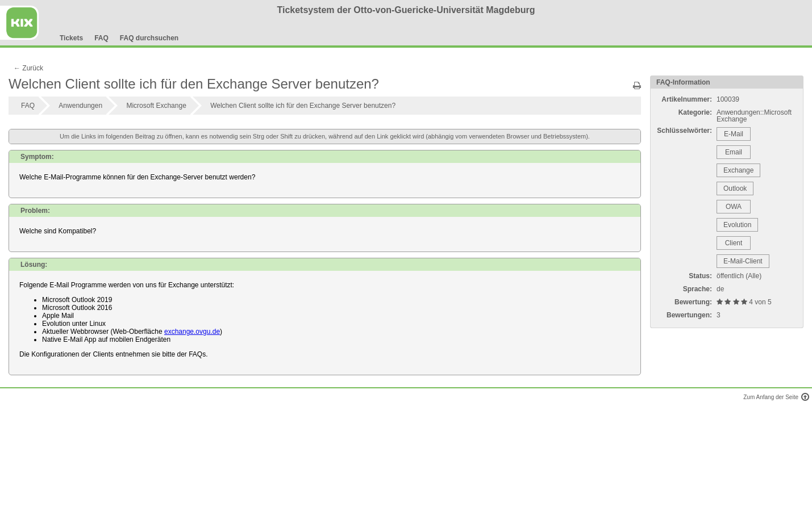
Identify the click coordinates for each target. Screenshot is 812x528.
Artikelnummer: (687, 99)
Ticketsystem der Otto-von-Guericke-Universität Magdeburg (406, 10)
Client (734, 243)
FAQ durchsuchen (149, 38)
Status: (700, 276)
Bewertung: (693, 302)
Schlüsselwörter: (684, 131)
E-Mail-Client (743, 261)
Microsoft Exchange (156, 106)
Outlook (735, 188)
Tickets (71, 38)
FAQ (101, 38)
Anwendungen (80, 106)
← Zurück (28, 68)
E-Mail (734, 134)
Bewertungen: (689, 315)
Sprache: (698, 289)
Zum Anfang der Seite (775, 397)
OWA (734, 207)
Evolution (737, 225)
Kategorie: (695, 112)
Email (734, 152)
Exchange (738, 170)
